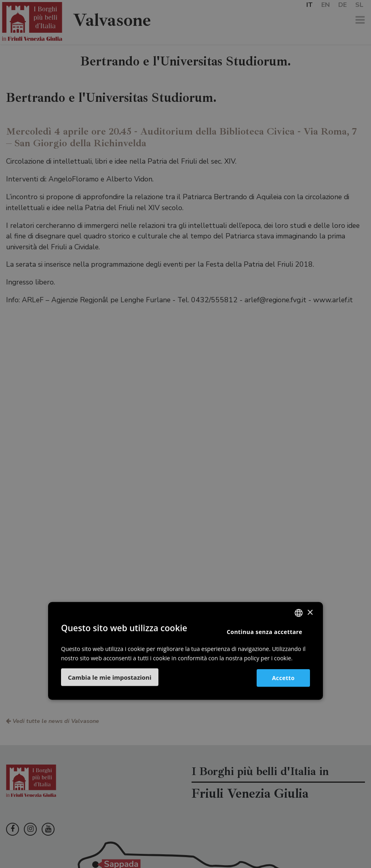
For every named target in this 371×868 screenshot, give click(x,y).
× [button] (310, 612)
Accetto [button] (283, 677)
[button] (110, 677)
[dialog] (185, 434)
